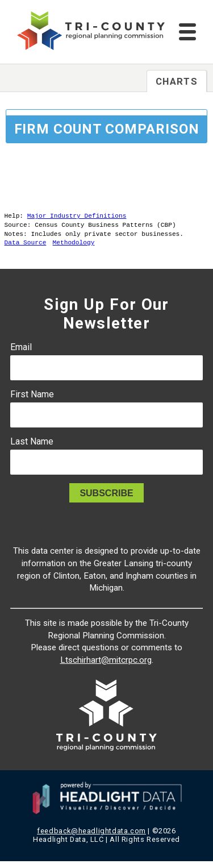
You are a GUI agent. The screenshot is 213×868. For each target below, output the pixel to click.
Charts (177, 81)
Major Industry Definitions (77, 217)
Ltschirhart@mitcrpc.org (106, 667)
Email (21, 354)
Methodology (74, 249)
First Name (32, 401)
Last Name (32, 448)
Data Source (26, 249)
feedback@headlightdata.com (91, 838)
